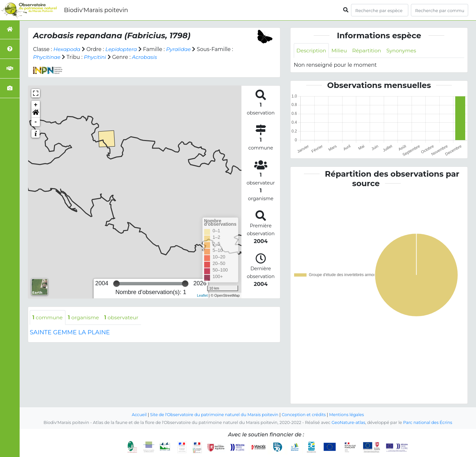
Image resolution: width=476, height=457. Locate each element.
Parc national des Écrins (428, 422)
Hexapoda (67, 49)
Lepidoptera (122, 49)
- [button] (36, 122)
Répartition (368, 51)
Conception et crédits (305, 415)
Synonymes (403, 51)
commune (48, 317)
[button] (36, 114)
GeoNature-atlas (348, 422)
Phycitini (96, 57)
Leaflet (202, 295)
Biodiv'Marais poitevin (96, 10)
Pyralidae (180, 49)
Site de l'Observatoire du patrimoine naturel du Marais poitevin (214, 415)
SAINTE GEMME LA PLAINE (70, 333)
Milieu (340, 51)
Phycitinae (47, 57)
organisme (85, 317)
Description (312, 51)
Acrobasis (146, 57)
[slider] (116, 284)
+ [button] (36, 105)
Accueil (137, 415)
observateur (123, 317)
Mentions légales (348, 415)
